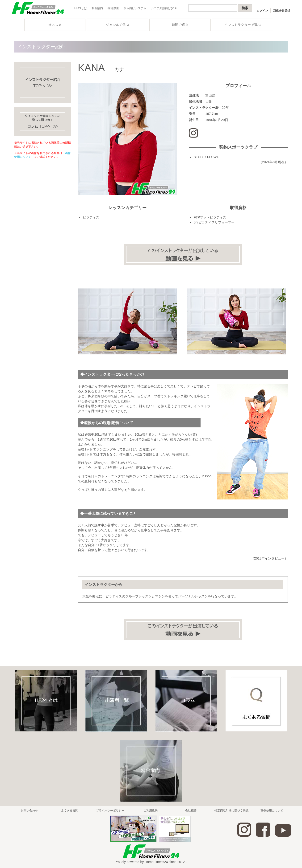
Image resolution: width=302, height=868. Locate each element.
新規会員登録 (282, 11)
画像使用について (272, 811)
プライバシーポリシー (110, 811)
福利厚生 (113, 8)
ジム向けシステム (135, 8)
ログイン (262, 11)
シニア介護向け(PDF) (165, 8)
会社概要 (191, 811)
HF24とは (81, 8)
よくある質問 (70, 811)
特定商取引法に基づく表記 (231, 811)
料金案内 (97, 8)
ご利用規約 (151, 811)
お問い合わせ (29, 811)
